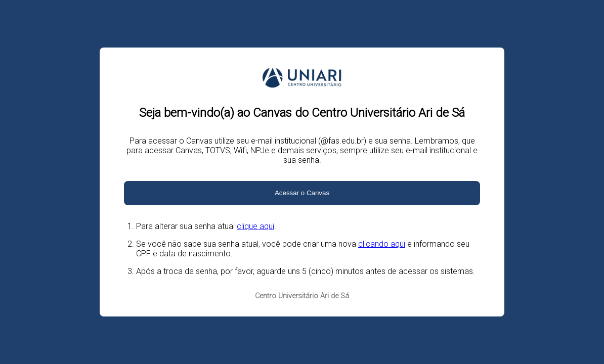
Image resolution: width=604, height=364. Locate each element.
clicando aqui (382, 244)
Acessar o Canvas (302, 193)
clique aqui (255, 226)
